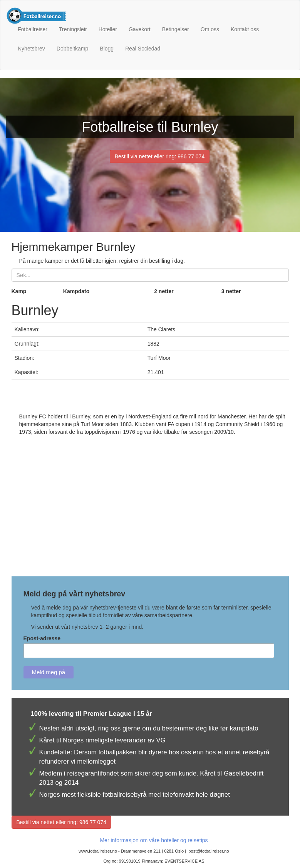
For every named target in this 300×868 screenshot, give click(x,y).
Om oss (210, 29)
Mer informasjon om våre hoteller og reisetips (154, 840)
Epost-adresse (42, 638)
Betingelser (176, 29)
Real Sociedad (143, 49)
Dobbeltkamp (73, 49)
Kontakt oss (245, 29)
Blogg (107, 49)
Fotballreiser (33, 29)
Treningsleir (73, 29)
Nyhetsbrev (31, 49)
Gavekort (140, 29)
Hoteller (108, 29)
